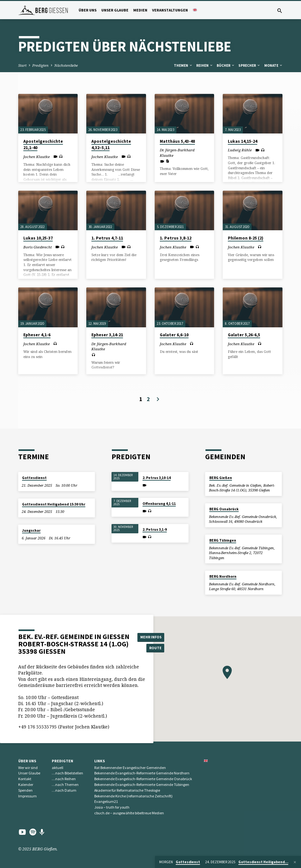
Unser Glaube (115, 10)
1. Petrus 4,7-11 (107, 238)
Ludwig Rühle (240, 150)
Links (100, 761)
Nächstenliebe (66, 65)
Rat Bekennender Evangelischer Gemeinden (130, 768)
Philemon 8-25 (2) (246, 238)
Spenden (25, 790)
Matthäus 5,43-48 (177, 141)
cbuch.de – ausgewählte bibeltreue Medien (129, 813)
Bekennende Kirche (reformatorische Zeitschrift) (133, 796)
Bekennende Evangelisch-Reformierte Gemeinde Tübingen (142, 784)
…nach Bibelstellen (67, 773)
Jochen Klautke (37, 157)
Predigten (40, 65)
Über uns (88, 10)
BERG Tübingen (223, 540)
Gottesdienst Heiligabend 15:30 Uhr (54, 504)
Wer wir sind (28, 768)
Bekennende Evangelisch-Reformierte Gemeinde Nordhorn (142, 773)
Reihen (205, 65)
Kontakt (25, 779)
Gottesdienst (34, 478)
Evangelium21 (106, 801)
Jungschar (31, 530)
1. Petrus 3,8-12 (176, 238)
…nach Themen (65, 784)
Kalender (26, 784)
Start (22, 65)
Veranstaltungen (170, 10)
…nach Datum (64, 790)
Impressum (27, 796)
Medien (140, 10)
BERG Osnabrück (224, 509)
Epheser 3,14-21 (107, 335)
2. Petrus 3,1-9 (155, 529)
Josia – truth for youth (112, 807)
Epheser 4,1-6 (37, 335)
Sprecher (249, 65)
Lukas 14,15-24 (243, 141)
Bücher (226, 65)
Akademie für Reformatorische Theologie (127, 790)
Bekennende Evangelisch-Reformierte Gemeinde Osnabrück (143, 779)
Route (152, 648)
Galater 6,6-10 (174, 335)
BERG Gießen (221, 478)
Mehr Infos (152, 637)
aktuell (58, 768)
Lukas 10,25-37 (38, 238)
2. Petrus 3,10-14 (157, 478)
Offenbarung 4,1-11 (159, 504)
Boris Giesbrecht (38, 247)
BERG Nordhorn (223, 576)
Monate (274, 65)
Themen (183, 65)
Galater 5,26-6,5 (244, 335)
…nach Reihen (64, 779)
